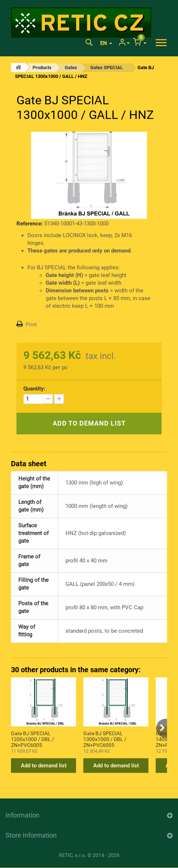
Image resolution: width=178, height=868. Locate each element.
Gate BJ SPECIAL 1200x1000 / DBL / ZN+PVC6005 (33, 739)
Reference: (30, 224)
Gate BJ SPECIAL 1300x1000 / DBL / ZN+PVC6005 (105, 739)
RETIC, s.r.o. (73, 855)
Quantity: (34, 389)
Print (31, 325)
